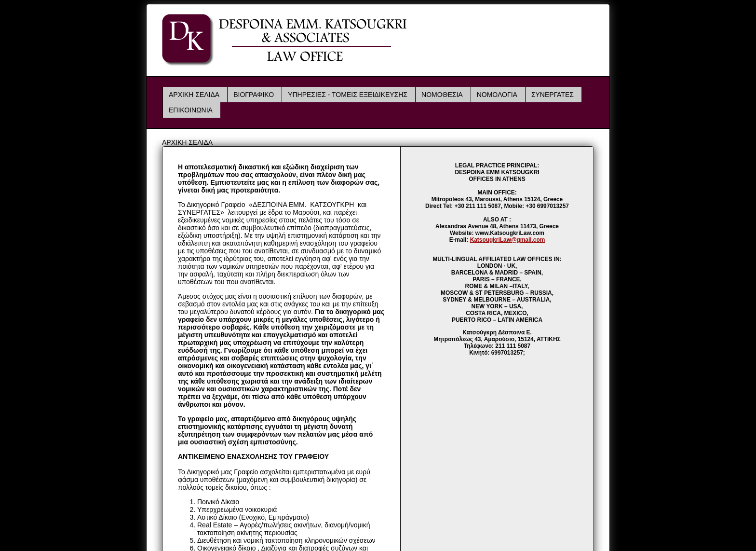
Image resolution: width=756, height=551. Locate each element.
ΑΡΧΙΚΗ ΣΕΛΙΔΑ (194, 95)
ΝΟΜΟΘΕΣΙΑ (442, 95)
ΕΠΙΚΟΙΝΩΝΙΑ (191, 110)
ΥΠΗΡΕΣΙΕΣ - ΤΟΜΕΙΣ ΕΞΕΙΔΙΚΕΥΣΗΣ (348, 95)
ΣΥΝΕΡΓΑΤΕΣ (553, 95)
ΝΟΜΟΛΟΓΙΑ (497, 95)
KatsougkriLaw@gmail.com (508, 240)
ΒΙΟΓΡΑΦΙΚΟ (254, 95)
